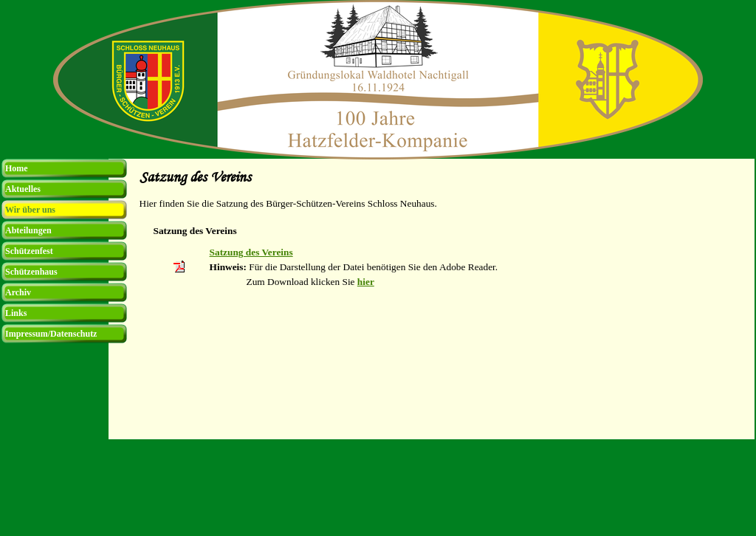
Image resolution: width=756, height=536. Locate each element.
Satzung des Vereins (251, 252)
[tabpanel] (443, 204)
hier (366, 282)
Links (16, 313)
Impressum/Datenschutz (51, 334)
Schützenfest (29, 251)
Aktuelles (23, 189)
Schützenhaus (31, 272)
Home (17, 168)
